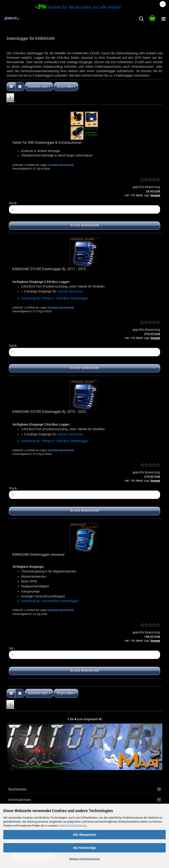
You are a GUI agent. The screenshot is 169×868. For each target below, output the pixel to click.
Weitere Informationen (84, 859)
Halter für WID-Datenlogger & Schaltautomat (47, 143)
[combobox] (39, 87)
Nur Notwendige (85, 848)
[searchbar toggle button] (141, 19)
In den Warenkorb (84, 225)
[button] (11, 87)
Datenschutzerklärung (72, 826)
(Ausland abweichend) (61, 165)
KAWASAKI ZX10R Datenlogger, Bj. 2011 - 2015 (49, 269)
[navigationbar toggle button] (163, 19)
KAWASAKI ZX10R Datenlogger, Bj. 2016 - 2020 (49, 412)
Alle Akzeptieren (85, 835)
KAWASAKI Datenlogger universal (38, 555)
